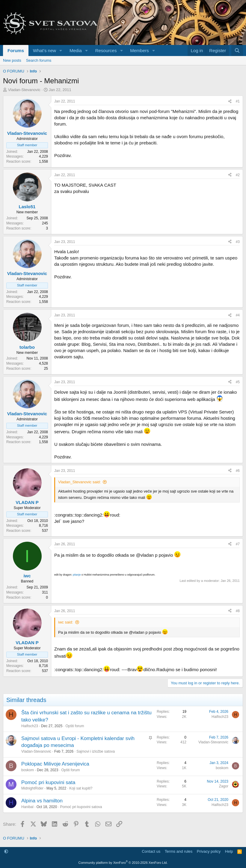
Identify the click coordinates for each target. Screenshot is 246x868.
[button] (61, 50)
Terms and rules (179, 851)
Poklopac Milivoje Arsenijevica (55, 764)
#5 (238, 382)
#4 (238, 315)
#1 (238, 101)
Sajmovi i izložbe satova (96, 751)
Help (229, 851)
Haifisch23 (30, 726)
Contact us (151, 851)
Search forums (39, 60)
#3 (238, 242)
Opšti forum (75, 726)
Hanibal (27, 807)
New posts (12, 60)
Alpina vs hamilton (42, 801)
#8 (238, 611)
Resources (106, 50)
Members (139, 50)
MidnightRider (32, 788)
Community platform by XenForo (123, 863)
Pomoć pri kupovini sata (48, 782)
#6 (238, 471)
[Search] (237, 50)
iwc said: (66, 622)
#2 (238, 175)
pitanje (77, 575)
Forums (16, 50)
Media (76, 50)
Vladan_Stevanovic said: (79, 482)
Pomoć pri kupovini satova (81, 807)
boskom (28, 770)
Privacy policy (209, 851)
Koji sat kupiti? (81, 788)
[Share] (230, 101)
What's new (44, 50)
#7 (238, 544)
